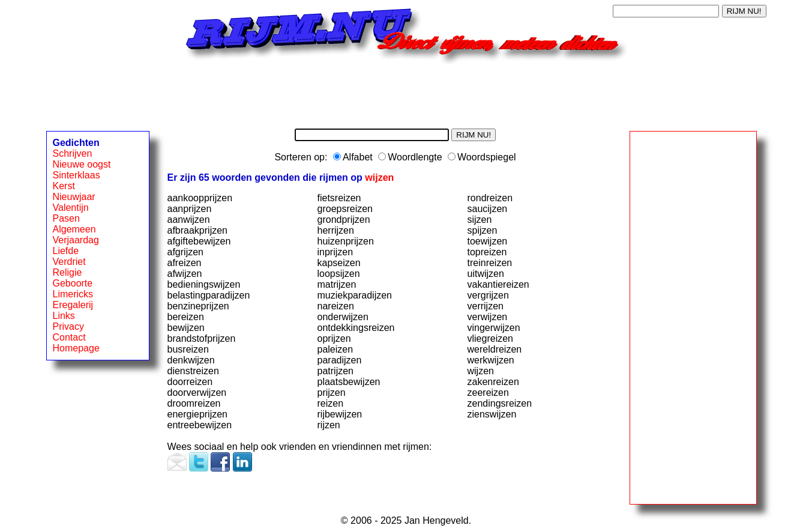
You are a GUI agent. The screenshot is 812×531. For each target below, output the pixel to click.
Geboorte (73, 283)
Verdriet (69, 262)
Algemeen (74, 229)
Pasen (66, 218)
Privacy (68, 326)
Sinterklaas (77, 175)
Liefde (66, 251)
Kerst (64, 186)
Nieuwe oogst (82, 164)
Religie (68, 272)
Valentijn (71, 208)
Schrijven (73, 153)
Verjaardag (76, 240)
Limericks (73, 294)
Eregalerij (73, 305)
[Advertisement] (406, 92)
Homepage (76, 348)
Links (64, 316)
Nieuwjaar (74, 197)
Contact (69, 337)
